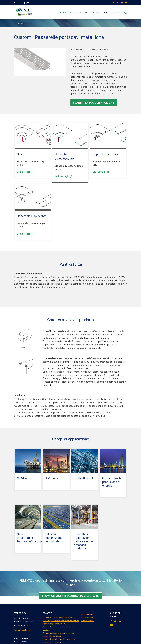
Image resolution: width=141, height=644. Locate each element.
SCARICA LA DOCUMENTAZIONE (94, 103)
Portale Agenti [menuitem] (88, 618)
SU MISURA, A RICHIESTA (98, 50)
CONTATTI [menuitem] (116, 13)
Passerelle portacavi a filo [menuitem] (54, 624)
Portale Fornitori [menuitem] (89, 614)
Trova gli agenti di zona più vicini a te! (71, 596)
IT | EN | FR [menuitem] (22, 3)
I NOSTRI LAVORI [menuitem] (82, 13)
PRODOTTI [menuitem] (65, 13)
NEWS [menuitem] (106, 13)
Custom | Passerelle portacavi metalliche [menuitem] (61, 621)
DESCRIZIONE (77, 50)
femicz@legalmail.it (22, 630)
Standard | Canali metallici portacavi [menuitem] (59, 618)
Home (18, 23)
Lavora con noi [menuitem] (88, 621)
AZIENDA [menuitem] (95, 13)
